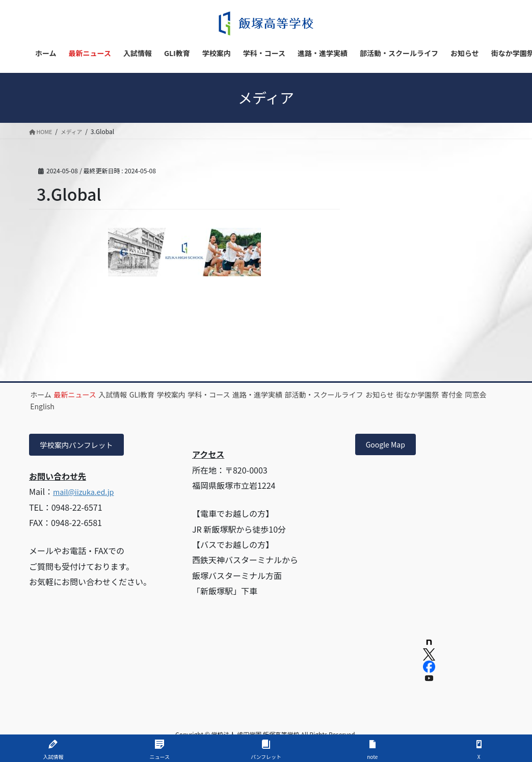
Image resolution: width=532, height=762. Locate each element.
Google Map (389, 446)
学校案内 (227, 395)
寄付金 (148, 406)
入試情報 (144, 395)
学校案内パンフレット (82, 446)
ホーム (47, 395)
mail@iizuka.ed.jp (87, 494)
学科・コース (277, 395)
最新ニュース (94, 395)
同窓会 (184, 406)
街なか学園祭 (101, 406)
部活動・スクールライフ (418, 395)
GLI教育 (186, 395)
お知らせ (51, 406)
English (222, 406)
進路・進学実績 (339, 395)
